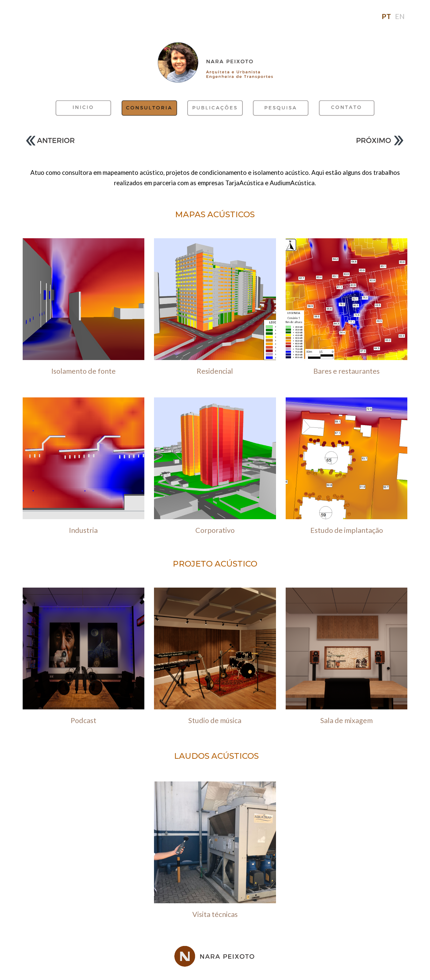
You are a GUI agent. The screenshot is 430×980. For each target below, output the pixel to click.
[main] (215, 17)
